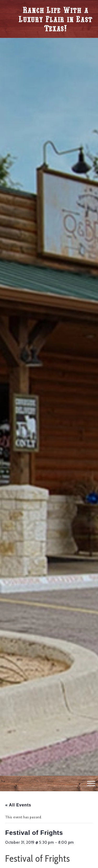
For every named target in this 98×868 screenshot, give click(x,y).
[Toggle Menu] (91, 783)
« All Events (18, 805)
